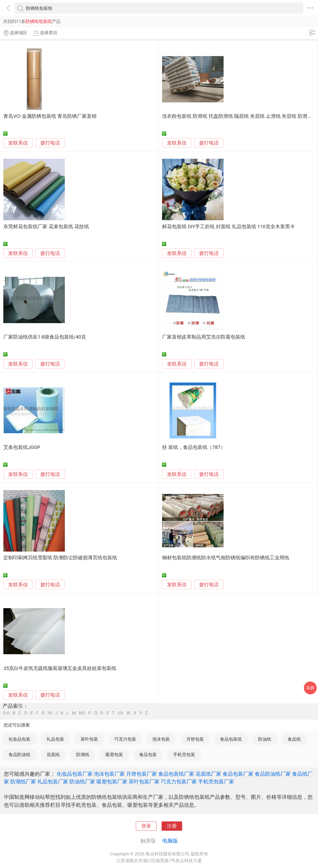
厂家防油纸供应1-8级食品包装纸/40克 (45, 337)
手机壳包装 (184, 755)
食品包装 (148, 755)
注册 (172, 826)
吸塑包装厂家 (112, 782)
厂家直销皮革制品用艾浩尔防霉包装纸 (204, 337)
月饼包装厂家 (142, 774)
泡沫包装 (161, 739)
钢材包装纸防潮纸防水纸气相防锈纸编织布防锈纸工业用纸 (226, 558)
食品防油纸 (19, 755)
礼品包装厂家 (53, 782)
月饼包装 (195, 739)
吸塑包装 (114, 755)
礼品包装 (55, 739)
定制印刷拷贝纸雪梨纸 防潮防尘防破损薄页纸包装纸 (60, 558)
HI (50, 713)
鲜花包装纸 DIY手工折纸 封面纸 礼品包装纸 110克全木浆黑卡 (228, 227)
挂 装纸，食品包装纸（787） (194, 447)
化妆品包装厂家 (75, 774)
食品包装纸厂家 (176, 774)
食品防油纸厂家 (273, 774)
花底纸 (53, 755)
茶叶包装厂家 (144, 782)
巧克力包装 (125, 739)
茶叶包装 (89, 739)
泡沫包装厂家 (109, 774)
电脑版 (170, 841)
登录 (146, 826)
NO (82, 713)
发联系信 (18, 143)
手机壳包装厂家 (216, 782)
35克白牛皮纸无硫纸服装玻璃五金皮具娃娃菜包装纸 (60, 668)
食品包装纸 (231, 739)
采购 (310, 688)
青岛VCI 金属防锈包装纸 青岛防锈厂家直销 (50, 116)
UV (120, 713)
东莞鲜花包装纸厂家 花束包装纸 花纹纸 (46, 227)
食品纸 (294, 739)
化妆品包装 (19, 739)
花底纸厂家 (208, 774)
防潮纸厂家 (23, 782)
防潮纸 (83, 755)
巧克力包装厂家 (179, 782)
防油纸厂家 (82, 782)
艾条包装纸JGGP (22, 447)
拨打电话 (50, 143)
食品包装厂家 (238, 774)
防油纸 (265, 739)
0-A (6, 713)
